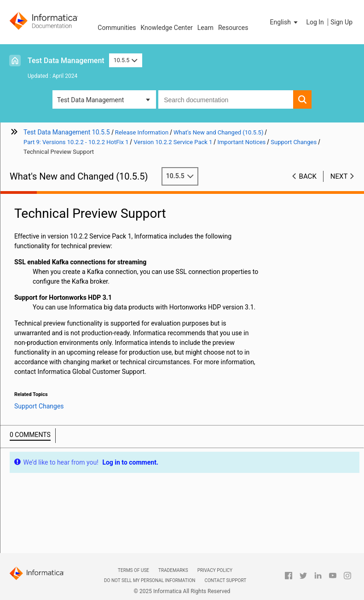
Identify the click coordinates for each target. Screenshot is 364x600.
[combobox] (226, 99)
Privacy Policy (215, 570)
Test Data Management (66, 61)
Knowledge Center (166, 28)
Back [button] (308, 176)
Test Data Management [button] (90, 100)
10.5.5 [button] (126, 60)
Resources (233, 28)
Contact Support (225, 580)
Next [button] (339, 176)
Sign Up (341, 22)
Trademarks (173, 570)
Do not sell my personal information (150, 580)
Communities (117, 28)
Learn (205, 28)
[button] (285, 22)
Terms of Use (133, 570)
